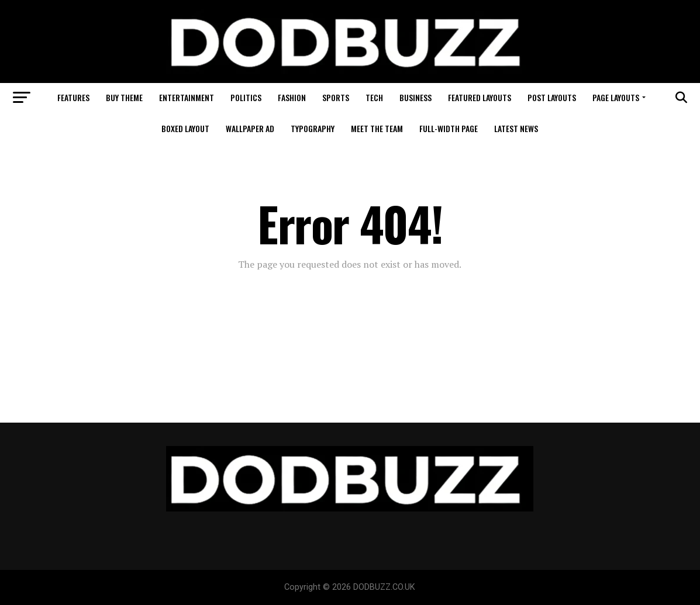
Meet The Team (377, 128)
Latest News (516, 128)
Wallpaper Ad (250, 128)
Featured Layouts (480, 97)
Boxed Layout (185, 128)
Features (73, 97)
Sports (336, 97)
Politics (246, 97)
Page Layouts (616, 97)
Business (415, 97)
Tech (374, 97)
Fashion (292, 97)
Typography (313, 128)
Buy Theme (124, 97)
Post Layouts (552, 97)
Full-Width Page (449, 128)
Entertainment (187, 97)
